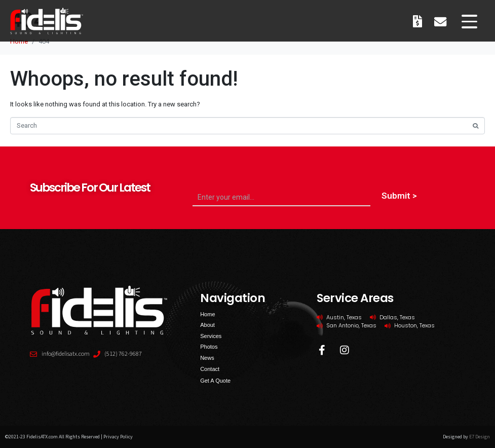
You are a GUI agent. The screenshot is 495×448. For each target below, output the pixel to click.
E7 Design (480, 437)
